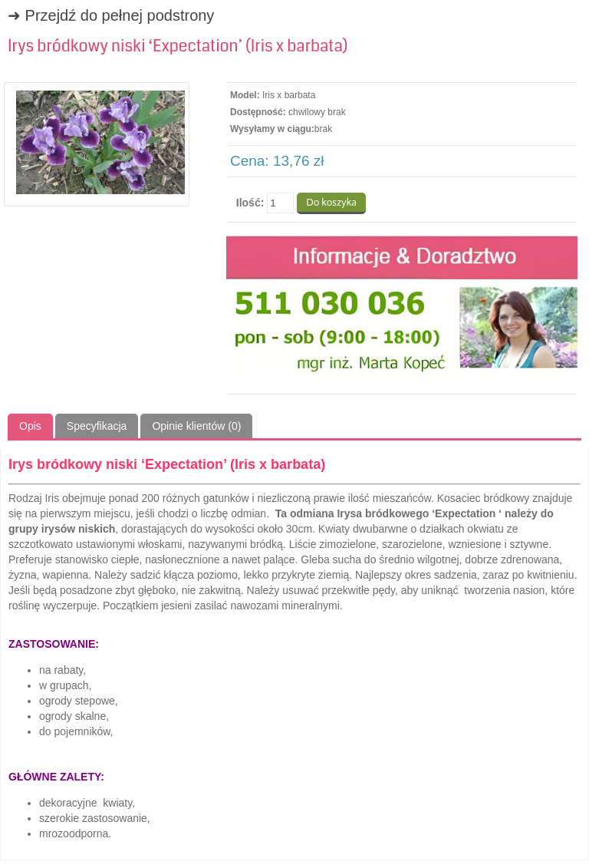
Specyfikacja (97, 426)
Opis (30, 426)
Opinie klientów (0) (196, 426)
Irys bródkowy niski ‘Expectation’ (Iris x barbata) (178, 46)
